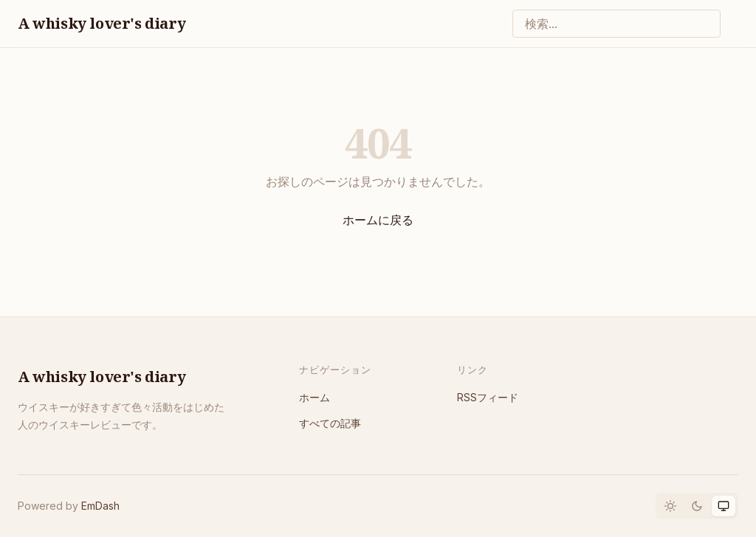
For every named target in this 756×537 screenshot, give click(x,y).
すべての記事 (330, 423)
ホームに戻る (378, 220)
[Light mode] (670, 506)
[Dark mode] (697, 506)
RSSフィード (488, 397)
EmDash (100, 506)
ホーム (315, 397)
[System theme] (724, 506)
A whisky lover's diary (102, 23)
